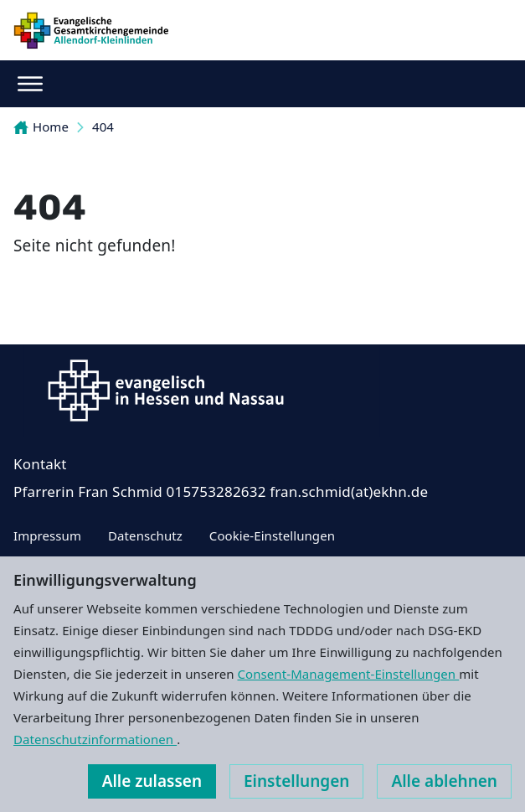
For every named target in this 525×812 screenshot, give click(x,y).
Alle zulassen (152, 781)
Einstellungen (296, 781)
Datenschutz (145, 535)
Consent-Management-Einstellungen (349, 674)
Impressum (47, 535)
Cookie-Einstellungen (272, 535)
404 (103, 127)
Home (41, 127)
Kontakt (40, 464)
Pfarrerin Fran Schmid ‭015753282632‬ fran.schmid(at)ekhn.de (221, 491)
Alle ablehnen (444, 781)
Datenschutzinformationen (95, 739)
